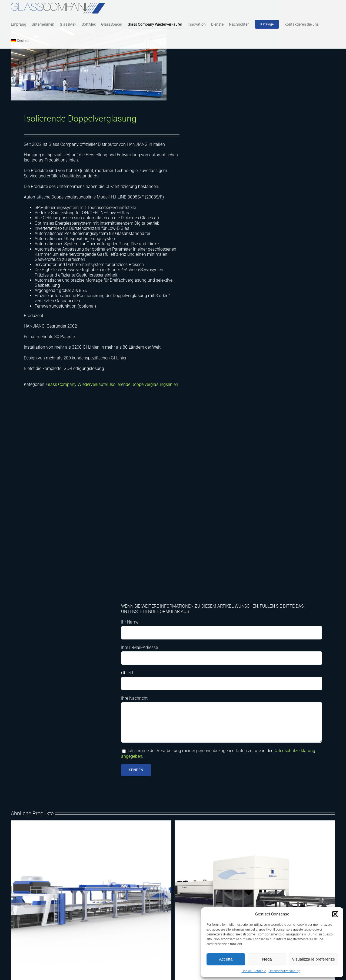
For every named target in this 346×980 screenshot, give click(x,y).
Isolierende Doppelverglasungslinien (144, 385)
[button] (335, 914)
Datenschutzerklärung (285, 971)
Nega (267, 959)
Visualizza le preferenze (313, 959)
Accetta (226, 959)
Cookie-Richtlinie (254, 971)
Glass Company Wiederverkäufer (77, 385)
